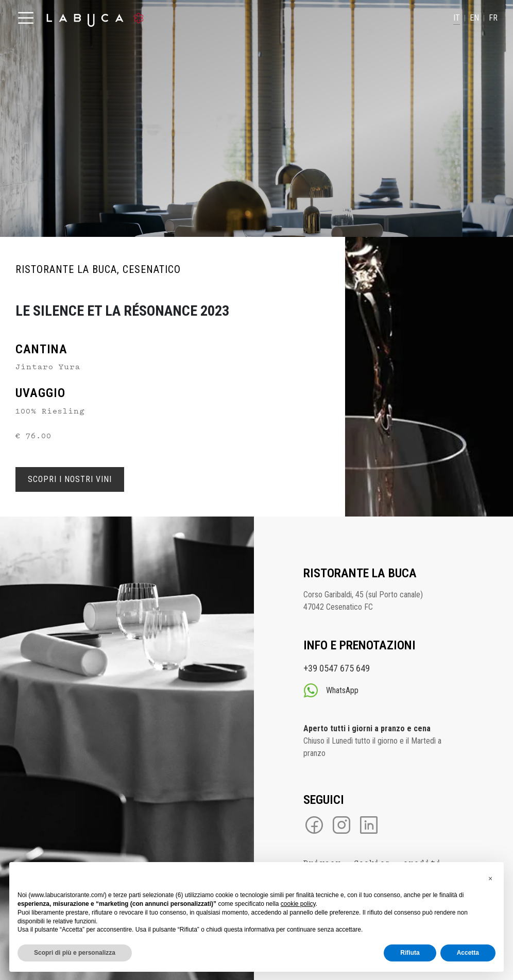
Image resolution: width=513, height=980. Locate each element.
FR (493, 18)
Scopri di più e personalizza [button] (75, 953)
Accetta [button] (468, 953)
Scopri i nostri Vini (70, 479)
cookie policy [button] (298, 904)
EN (474, 18)
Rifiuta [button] (410, 953)
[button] (490, 879)
